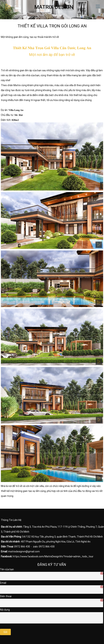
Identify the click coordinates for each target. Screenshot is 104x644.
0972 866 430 (22, 547)
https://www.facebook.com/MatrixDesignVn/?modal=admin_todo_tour (53, 556)
